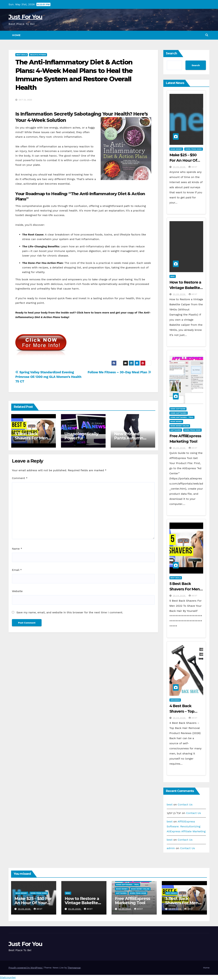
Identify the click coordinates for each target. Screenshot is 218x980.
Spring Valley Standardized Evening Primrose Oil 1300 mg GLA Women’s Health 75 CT (48, 377)
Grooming (175, 700)
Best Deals (22, 55)
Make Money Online (180, 426)
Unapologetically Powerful (81, 436)
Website (17, 591)
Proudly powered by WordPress (26, 968)
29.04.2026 (179, 596)
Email (17, 570)
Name (17, 549)
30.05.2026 (179, 167)
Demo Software (178, 409)
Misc (173, 276)
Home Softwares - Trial (182, 417)
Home (16, 35)
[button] (207, 35)
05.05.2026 (179, 294)
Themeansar (74, 968)
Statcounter (8, 977)
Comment (20, 478)
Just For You (25, 17)
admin (171, 848)
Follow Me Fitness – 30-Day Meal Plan (119, 372)
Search (172, 53)
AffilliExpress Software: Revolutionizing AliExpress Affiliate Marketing (186, 826)
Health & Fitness (38, 55)
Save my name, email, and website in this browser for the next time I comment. (70, 612)
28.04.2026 (180, 718)
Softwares (176, 430)
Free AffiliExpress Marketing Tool (132, 901)
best (193, 167)
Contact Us (185, 804)
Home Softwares (179, 413)
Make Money (176, 149)
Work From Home (193, 149)
